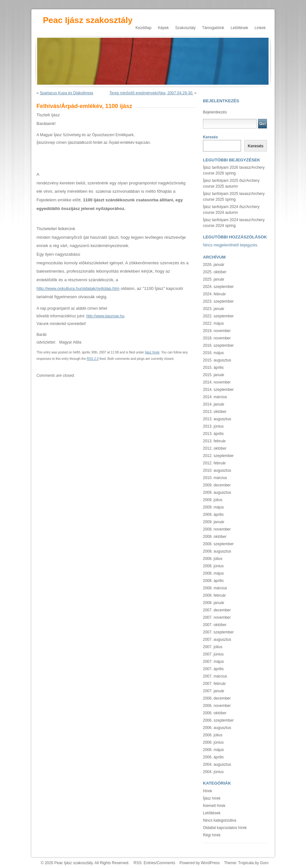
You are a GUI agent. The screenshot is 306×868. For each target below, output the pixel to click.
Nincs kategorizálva (220, 820)
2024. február (214, 294)
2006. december (217, 698)
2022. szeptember (218, 316)
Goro (264, 863)
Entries (150, 863)
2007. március (215, 676)
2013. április (213, 434)
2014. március (215, 397)
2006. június (213, 742)
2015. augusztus (217, 360)
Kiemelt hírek (214, 806)
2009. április (213, 515)
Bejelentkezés (215, 112)
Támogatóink (213, 28)
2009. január (214, 522)
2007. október (215, 625)
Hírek (208, 791)
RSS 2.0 (93, 359)
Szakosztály (185, 28)
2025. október (215, 272)
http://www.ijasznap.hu (105, 316)
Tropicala (246, 863)
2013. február (214, 441)
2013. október (215, 412)
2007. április (213, 669)
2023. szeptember (218, 301)
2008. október (215, 537)
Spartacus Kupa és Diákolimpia (66, 93)
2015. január (214, 375)
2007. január (214, 691)
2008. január (214, 603)
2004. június (213, 772)
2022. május (213, 323)
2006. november (217, 706)
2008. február (214, 595)
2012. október (215, 448)
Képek (163, 28)
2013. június (213, 426)
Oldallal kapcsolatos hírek (225, 828)
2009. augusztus (217, 492)
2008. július (213, 559)
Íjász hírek (152, 352)
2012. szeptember (218, 456)
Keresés (210, 137)
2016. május (213, 353)
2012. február (214, 463)
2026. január (214, 265)
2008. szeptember (218, 544)
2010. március (215, 478)
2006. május (213, 750)
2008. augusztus (217, 551)
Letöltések (240, 28)
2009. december (217, 485)
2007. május (213, 662)
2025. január (214, 279)
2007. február (214, 684)
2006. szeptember (218, 720)
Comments (166, 863)
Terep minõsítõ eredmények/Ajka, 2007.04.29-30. (151, 93)
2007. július (213, 647)
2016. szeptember (218, 345)
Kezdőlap (143, 28)
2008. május (213, 573)
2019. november (217, 331)
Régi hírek (212, 835)
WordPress (210, 863)
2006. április (213, 757)
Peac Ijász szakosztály (88, 20)
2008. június (213, 566)
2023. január (214, 309)
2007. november (217, 617)
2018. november (217, 338)
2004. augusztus (217, 764)
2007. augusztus (217, 639)
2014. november (217, 382)
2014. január (214, 404)
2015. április (213, 368)
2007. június (213, 654)
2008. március (215, 588)
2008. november (217, 529)
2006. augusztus (217, 728)
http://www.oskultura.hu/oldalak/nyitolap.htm (78, 288)
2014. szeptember (218, 390)
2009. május (213, 507)
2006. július (213, 735)
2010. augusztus (217, 470)
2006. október (215, 713)
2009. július (213, 500)
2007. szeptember (218, 632)
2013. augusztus (217, 419)
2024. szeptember (218, 287)
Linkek (260, 28)
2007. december (217, 610)
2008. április (213, 581)
